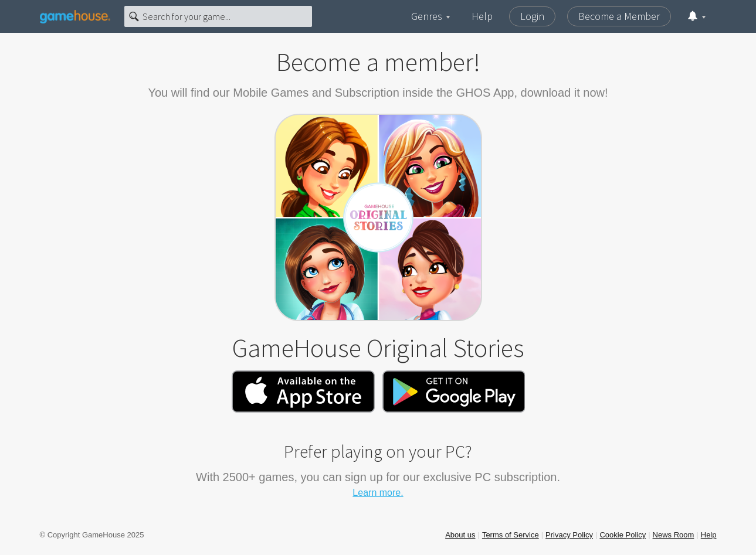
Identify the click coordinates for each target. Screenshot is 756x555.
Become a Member (619, 16)
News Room (674, 535)
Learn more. (378, 493)
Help (482, 16)
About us (460, 535)
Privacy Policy (569, 535)
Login (532, 16)
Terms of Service (511, 535)
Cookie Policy (623, 535)
